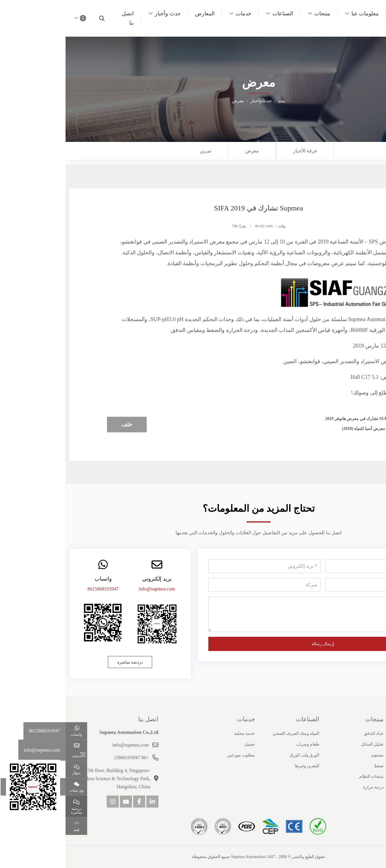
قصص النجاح (372, 766)
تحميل (184, 744)
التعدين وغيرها (242, 766)
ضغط (313, 766)
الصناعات (217, 14)
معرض (187, 151)
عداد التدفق (308, 733)
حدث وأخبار (102, 14)
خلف (61, 425)
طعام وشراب (242, 744)
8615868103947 (38, 589)
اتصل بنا (62, 18)
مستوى (312, 755)
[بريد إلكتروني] (199, 566)
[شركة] (199, 585)
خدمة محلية (179, 733)
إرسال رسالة (257, 644)
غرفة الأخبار (239, 151)
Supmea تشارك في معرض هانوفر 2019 (296, 419)
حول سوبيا (369, 719)
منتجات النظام (306, 776)
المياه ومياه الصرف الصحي (231, 733)
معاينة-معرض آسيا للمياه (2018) (304, 429)
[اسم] (316, 566)
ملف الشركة (371, 733)
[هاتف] (316, 585)
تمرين (140, 151)
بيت (332, 14)
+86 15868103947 (66, 758)
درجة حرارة (308, 787)
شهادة (377, 755)
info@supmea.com (92, 589)
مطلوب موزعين (176, 755)
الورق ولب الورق (239, 755)
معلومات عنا (300, 14)
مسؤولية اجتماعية (367, 787)
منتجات (257, 14)
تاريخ (378, 744)
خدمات (178, 14)
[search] (37, 18)
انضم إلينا (375, 776)
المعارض (139, 14)
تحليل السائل (307, 744)
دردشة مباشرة (65, 662)
